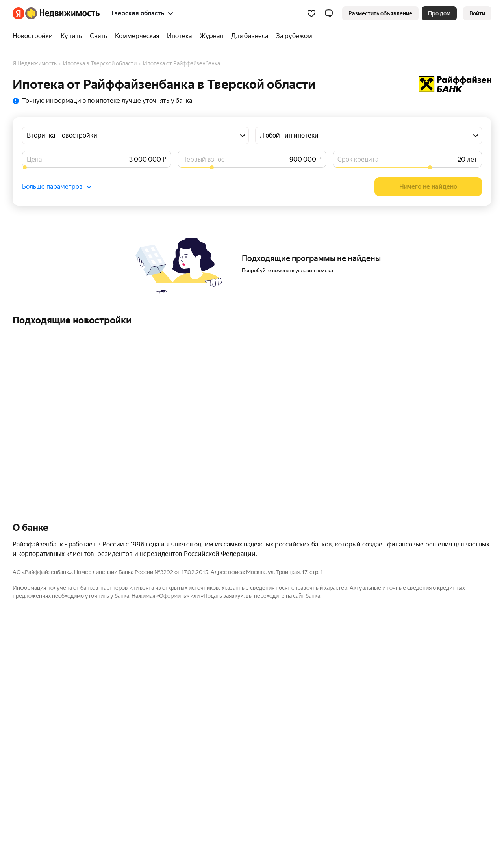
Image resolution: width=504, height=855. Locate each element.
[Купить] (71, 36)
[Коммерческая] (137, 36)
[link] (477, 13)
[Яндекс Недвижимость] (62, 13)
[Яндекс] (19, 13)
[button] (329, 13)
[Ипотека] (179, 36)
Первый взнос (203, 159)
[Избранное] (311, 13)
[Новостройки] (35, 36)
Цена (34, 159)
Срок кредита (358, 159)
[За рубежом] (292, 36)
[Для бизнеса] (250, 36)
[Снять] (98, 36)
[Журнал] (211, 36)
